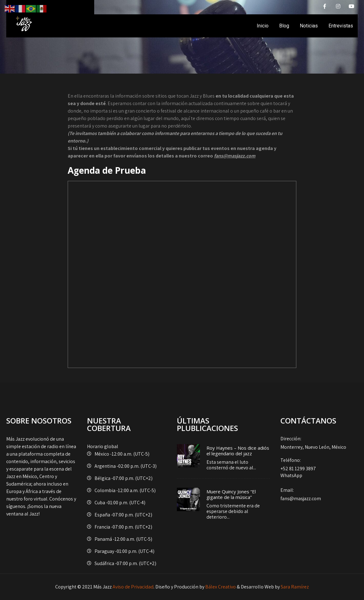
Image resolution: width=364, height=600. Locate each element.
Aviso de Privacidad (133, 587)
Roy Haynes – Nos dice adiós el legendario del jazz (238, 451)
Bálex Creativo (221, 587)
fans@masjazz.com (316, 494)
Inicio (263, 26)
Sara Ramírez (295, 587)
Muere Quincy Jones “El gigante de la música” (231, 494)
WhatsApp (291, 475)
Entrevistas (341, 26)
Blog (284, 26)
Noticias (309, 26)
